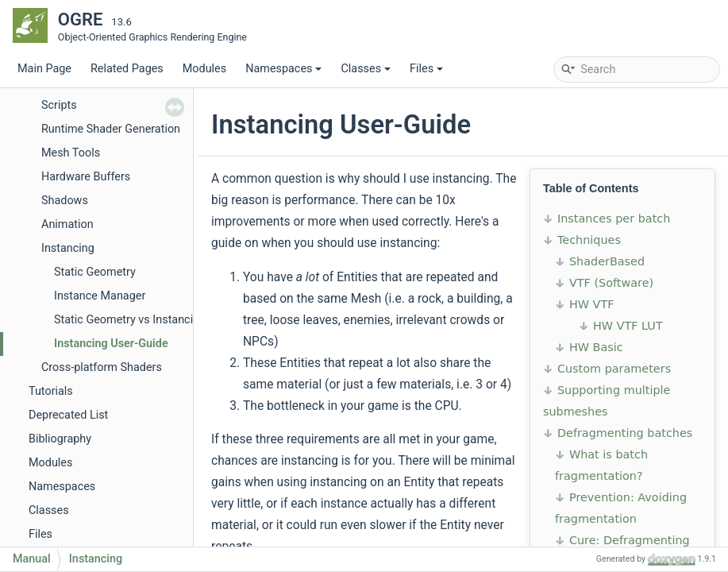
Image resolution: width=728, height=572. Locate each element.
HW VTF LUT (628, 326)
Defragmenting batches (625, 433)
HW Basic (596, 347)
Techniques (589, 240)
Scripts (59, 105)
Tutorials (51, 391)
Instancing (68, 248)
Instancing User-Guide (111, 344)
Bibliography (60, 439)
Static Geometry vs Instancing (130, 320)
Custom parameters (614, 369)
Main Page (44, 69)
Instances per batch (614, 218)
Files (426, 69)
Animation (67, 224)
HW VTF (592, 304)
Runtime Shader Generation (111, 129)
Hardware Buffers (86, 177)
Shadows (65, 201)
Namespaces (283, 69)
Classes (366, 69)
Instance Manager (100, 296)
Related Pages (127, 69)
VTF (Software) (611, 283)
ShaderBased (607, 261)
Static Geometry (95, 272)
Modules (204, 69)
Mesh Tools (71, 153)
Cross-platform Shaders (102, 367)
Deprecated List (68, 415)
